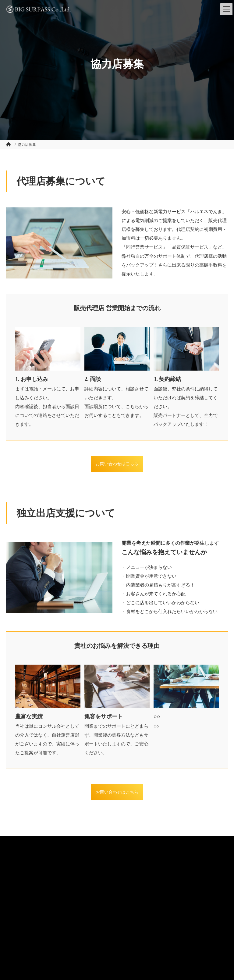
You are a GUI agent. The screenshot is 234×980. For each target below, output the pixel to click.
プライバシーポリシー (81, 869)
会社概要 (14, 869)
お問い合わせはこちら (117, 464)
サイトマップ (120, 869)
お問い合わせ (41, 869)
